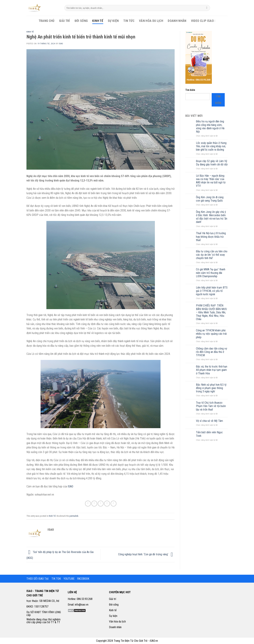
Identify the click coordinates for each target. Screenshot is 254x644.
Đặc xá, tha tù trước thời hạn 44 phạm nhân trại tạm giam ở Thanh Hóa (212, 370)
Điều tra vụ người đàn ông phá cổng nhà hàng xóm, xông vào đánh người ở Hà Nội (210, 127)
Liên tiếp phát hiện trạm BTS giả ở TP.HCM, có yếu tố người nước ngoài (212, 291)
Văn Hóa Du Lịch (151, 21)
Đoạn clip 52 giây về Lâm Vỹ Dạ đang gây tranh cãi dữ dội (212, 163)
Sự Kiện (113, 21)
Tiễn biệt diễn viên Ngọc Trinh (209, 434)
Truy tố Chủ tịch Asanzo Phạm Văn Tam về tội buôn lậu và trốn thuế (211, 406)
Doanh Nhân (177, 21)
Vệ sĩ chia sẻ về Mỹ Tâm (209, 421)
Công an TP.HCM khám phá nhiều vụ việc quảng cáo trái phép (211, 334)
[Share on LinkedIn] (114, 504)
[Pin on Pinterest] (107, 504)
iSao (61, 44)
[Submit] (207, 8)
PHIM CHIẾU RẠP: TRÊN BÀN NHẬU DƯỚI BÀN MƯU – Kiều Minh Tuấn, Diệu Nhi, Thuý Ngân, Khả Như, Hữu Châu (211, 312)
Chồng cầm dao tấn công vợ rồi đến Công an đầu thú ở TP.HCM (211, 352)
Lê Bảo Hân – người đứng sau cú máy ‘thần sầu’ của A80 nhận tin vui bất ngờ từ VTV (211, 181)
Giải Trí (65, 21)
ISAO (70, 486)
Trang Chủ (47, 21)
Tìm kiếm (190, 90)
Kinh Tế (98, 21)
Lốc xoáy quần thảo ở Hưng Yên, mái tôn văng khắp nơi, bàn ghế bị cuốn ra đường (211, 146)
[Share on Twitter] (94, 504)
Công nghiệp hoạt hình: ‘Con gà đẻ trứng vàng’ (146, 554)
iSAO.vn (154, 641)
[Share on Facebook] (88, 504)
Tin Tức (129, 21)
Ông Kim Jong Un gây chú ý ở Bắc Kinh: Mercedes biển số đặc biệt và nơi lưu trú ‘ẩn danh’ (212, 217)
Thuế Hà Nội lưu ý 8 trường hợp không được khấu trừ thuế (211, 237)
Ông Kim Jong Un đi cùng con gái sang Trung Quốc (210, 199)
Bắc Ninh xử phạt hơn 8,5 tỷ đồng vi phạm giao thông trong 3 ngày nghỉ (211, 388)
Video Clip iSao (203, 21)
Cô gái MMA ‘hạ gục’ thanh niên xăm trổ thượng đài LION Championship (211, 273)
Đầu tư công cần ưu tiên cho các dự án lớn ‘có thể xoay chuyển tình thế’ (212, 255)
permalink (74, 516)
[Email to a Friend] (101, 504)
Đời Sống (81, 21)
